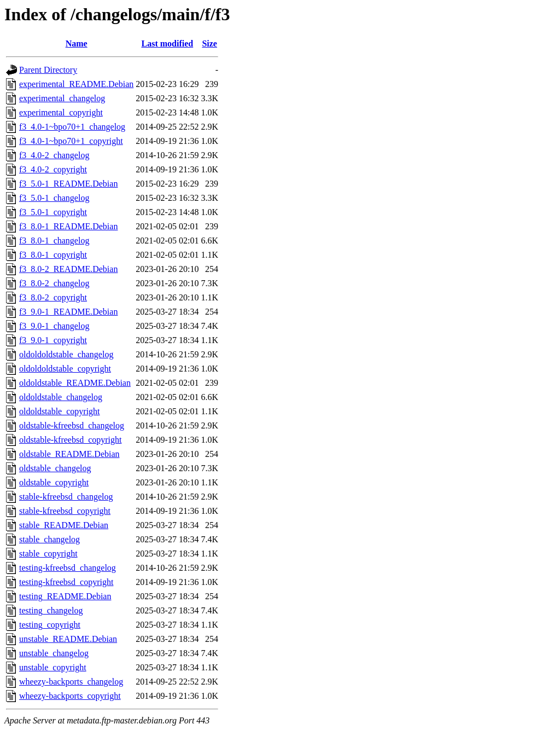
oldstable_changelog (55, 468)
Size (209, 44)
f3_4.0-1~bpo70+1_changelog (72, 127)
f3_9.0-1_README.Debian (68, 312)
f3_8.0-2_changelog (54, 283)
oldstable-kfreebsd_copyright (71, 440)
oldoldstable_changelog (61, 397)
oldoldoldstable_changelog (66, 354)
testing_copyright (50, 625)
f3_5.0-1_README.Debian (68, 184)
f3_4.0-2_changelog (54, 155)
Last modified (168, 44)
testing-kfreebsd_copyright (66, 582)
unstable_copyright (53, 667)
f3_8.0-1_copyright (53, 255)
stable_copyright (48, 554)
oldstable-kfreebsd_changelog (72, 425)
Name (77, 44)
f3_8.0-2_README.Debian (68, 269)
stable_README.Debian (64, 525)
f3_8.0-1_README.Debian (68, 226)
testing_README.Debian (65, 596)
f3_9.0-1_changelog (54, 326)
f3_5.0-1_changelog (54, 198)
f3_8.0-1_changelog (54, 241)
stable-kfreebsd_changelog (66, 497)
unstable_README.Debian (68, 639)
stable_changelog (49, 539)
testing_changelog (51, 610)
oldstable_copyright (54, 482)
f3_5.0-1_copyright (53, 212)
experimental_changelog (62, 98)
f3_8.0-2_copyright (53, 297)
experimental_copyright (61, 112)
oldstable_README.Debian (69, 454)
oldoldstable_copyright (60, 411)
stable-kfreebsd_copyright (65, 511)
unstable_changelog (54, 653)
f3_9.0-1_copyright (53, 340)
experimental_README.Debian (76, 84)
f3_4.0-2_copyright (53, 169)
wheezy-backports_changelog (71, 682)
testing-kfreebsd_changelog (68, 568)
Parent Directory (48, 70)
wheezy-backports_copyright (70, 696)
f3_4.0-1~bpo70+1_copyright (71, 141)
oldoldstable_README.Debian (75, 383)
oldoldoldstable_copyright (65, 369)
